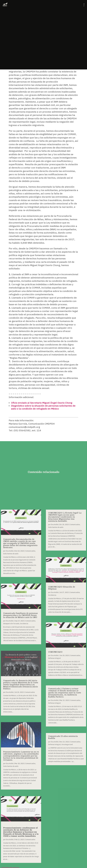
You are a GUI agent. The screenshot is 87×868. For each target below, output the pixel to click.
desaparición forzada (11, 624)
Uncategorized (67, 744)
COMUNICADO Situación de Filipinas (62, 588)
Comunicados (30, 551)
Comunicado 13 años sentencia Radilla (63, 737)
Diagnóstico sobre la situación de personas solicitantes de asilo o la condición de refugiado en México (43, 407)
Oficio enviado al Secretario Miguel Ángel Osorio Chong (42, 403)
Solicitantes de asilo (11, 554)
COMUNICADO (55, 652)
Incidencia (24, 624)
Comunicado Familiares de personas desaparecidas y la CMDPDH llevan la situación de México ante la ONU (20, 615)
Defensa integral (54, 658)
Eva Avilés (10, 551)
